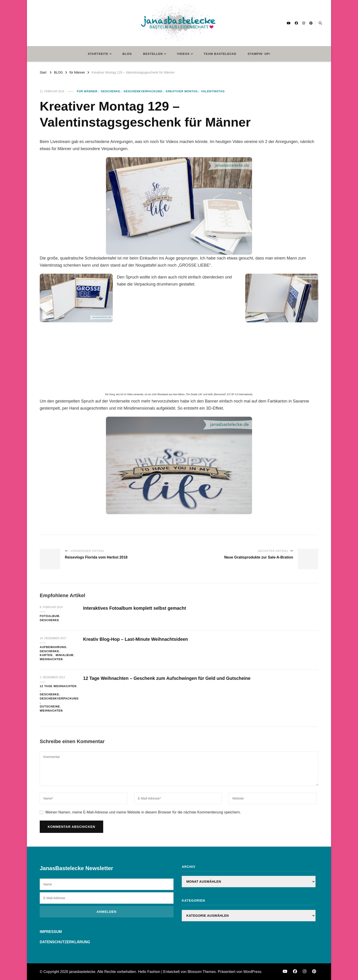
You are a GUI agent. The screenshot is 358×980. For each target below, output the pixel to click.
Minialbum (65, 655)
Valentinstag (213, 91)
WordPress (252, 972)
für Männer (87, 91)
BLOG (127, 54)
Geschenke (110, 91)
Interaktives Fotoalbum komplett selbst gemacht (136, 608)
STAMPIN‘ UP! (259, 54)
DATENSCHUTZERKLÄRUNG (65, 942)
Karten (46, 655)
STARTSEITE (98, 54)
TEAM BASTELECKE (220, 54)
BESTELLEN (153, 54)
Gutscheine (50, 707)
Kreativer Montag (182, 91)
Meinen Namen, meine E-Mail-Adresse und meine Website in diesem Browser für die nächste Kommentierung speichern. (143, 812)
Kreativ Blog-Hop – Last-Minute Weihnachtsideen (136, 639)
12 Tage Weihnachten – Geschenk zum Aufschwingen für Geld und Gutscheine (168, 678)
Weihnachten (51, 659)
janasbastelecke (82, 972)
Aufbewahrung (53, 647)
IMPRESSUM (51, 932)
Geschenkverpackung (143, 91)
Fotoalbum (49, 616)
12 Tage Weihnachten (58, 686)
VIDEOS (183, 54)
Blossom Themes (202, 972)
